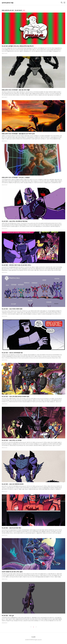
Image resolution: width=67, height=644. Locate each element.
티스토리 (33, 637)
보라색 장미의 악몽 (8, 3)
